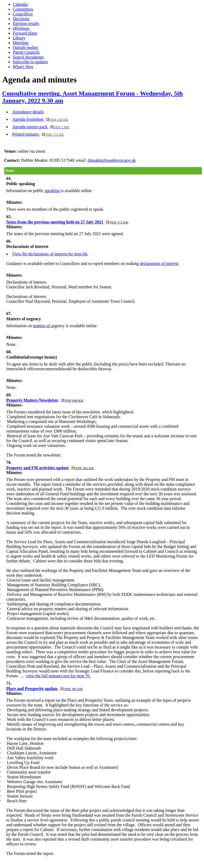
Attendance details (28, 112)
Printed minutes (38, 134)
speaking (52, 191)
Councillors (23, 14)
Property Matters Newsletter (45, 400)
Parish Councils (26, 52)
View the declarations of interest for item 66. (50, 254)
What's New (23, 67)
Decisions (21, 19)
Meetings (21, 43)
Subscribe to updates (30, 62)
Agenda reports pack (41, 127)
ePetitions (21, 28)
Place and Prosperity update (44, 689)
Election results (26, 24)
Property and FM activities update (50, 468)
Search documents (28, 57)
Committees (23, 9)
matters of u (43, 326)
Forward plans (25, 33)
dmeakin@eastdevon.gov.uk (112, 160)
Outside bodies (25, 47)
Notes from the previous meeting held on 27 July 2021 (67, 222)
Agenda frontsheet (40, 119)
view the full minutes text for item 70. (58, 676)
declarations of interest (159, 263)
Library (19, 38)
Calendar (20, 4)
